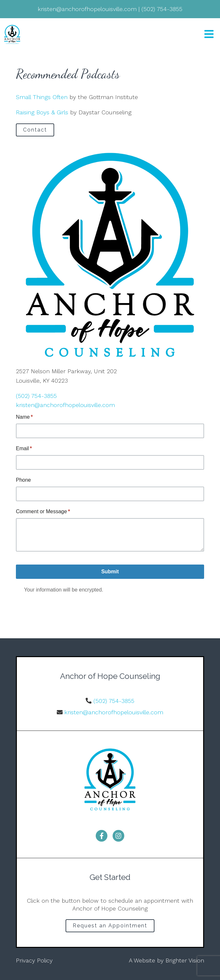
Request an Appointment (110, 926)
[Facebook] (102, 836)
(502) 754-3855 (36, 396)
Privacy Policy (34, 960)
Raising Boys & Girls (42, 112)
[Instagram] (118, 836)
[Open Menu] (209, 35)
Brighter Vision (185, 960)
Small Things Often (42, 97)
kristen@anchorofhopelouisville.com (65, 405)
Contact (35, 130)
